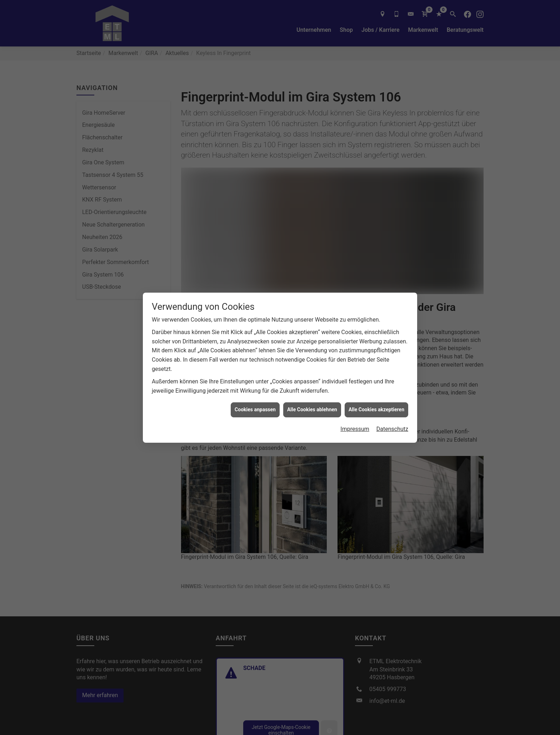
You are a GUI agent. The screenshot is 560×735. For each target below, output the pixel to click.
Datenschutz (392, 399)
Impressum (355, 399)
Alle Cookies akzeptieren (376, 379)
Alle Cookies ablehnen (312, 379)
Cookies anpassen (255, 379)
